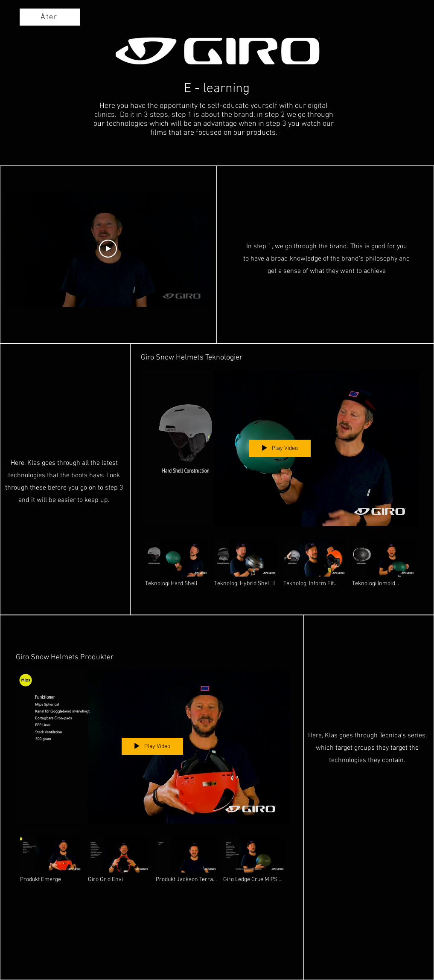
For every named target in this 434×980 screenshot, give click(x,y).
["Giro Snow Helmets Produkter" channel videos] (153, 863)
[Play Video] (108, 249)
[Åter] (50, 17)
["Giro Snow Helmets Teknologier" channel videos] (280, 567)
